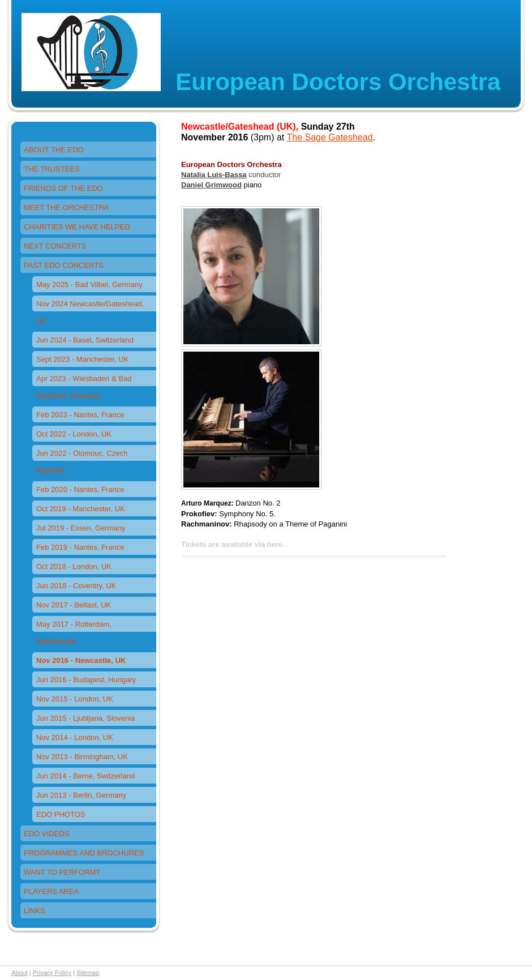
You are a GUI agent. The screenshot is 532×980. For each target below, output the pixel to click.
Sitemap (88, 973)
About (20, 973)
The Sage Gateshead (329, 137)
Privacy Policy (52, 973)
